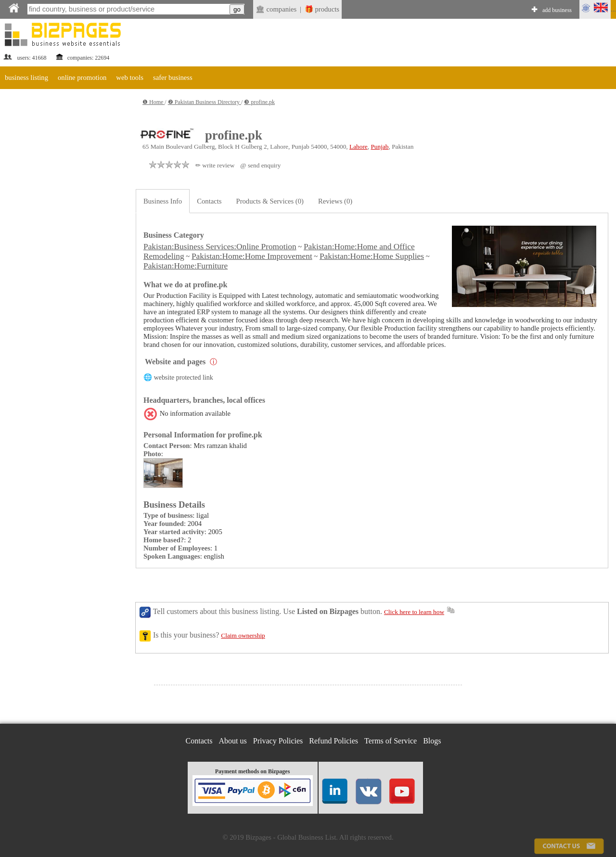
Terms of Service (391, 741)
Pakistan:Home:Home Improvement (252, 256)
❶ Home (154, 102)
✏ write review (215, 165)
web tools (130, 77)
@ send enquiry (260, 165)
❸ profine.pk (259, 102)
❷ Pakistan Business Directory (205, 102)
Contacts (209, 201)
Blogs (432, 741)
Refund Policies (334, 741)
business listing (26, 77)
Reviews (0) (335, 201)
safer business (173, 77)
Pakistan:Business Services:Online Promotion (220, 247)
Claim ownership (243, 635)
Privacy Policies (278, 741)
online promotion (82, 77)
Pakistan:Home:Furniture (186, 266)
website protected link (184, 377)
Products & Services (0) (270, 201)
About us (233, 741)
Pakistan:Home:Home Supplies (372, 256)
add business (557, 10)
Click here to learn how (414, 612)
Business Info (163, 201)
